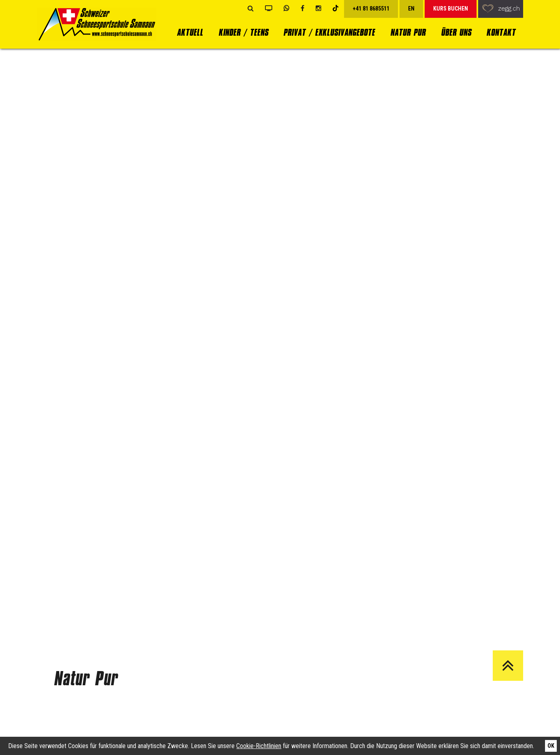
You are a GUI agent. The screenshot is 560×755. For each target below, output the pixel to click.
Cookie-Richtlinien (259, 746)
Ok (551, 746)
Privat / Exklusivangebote (329, 32)
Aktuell (190, 32)
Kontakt (501, 32)
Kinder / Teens (243, 32)
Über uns (456, 32)
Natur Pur (408, 32)
